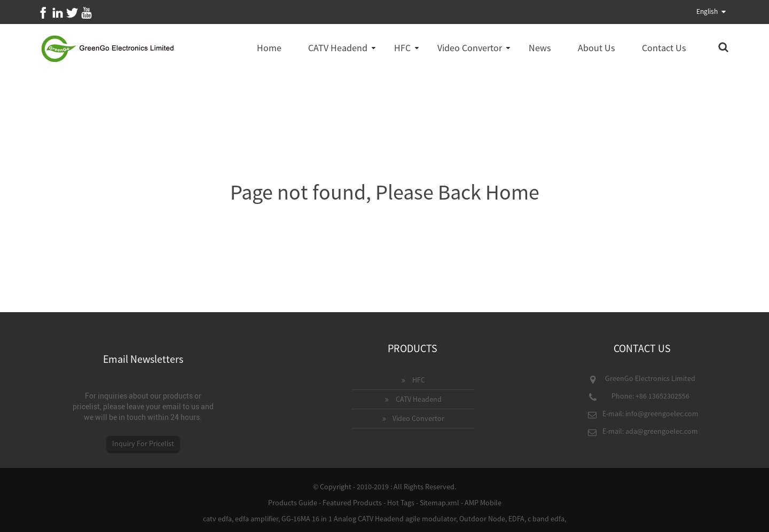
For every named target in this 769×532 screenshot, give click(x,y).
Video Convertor (470, 48)
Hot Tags (401, 503)
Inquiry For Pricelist (143, 443)
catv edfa (217, 519)
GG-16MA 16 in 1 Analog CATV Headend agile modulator (369, 519)
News (540, 48)
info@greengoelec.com (662, 414)
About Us (597, 48)
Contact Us (664, 48)
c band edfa (546, 519)
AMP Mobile (483, 503)
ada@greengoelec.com (662, 431)
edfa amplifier (257, 519)
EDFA (516, 519)
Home (269, 48)
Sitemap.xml (440, 503)
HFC (402, 48)
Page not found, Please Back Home (385, 192)
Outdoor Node (482, 519)
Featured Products (352, 503)
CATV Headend (338, 48)
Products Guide (293, 503)
